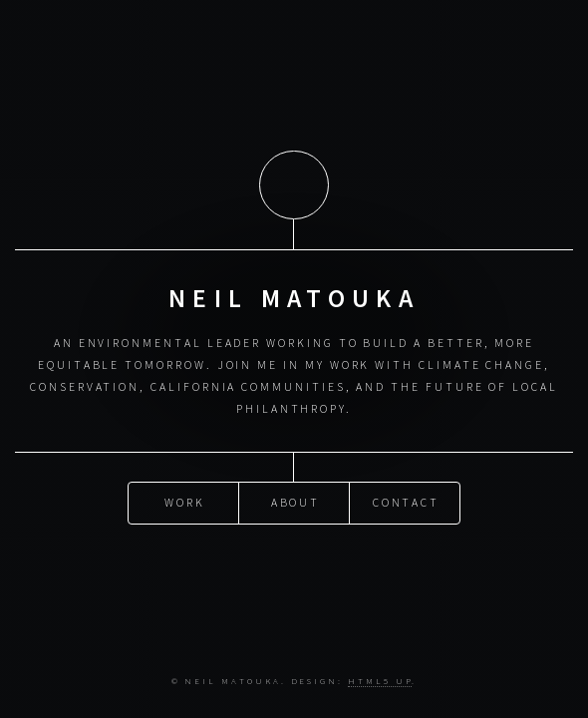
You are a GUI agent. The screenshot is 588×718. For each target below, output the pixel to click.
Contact (407, 502)
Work (185, 502)
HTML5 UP (380, 681)
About (296, 502)
